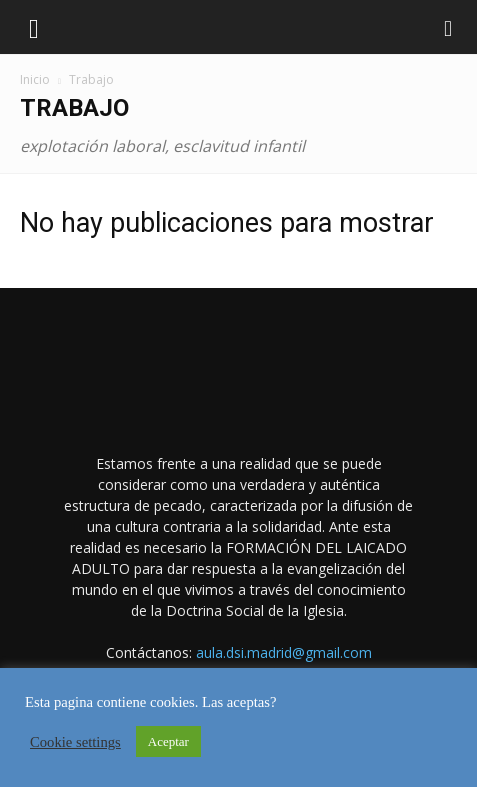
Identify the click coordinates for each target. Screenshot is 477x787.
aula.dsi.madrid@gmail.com (284, 652)
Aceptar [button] (168, 741)
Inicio (35, 79)
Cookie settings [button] (75, 742)
